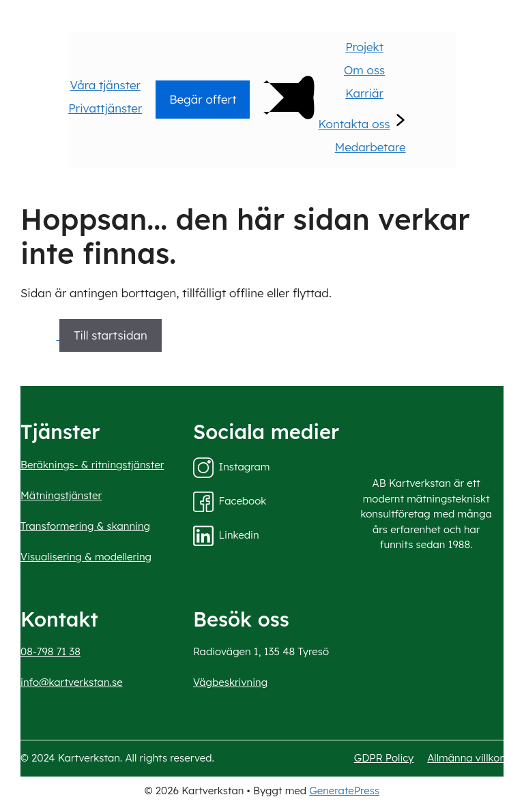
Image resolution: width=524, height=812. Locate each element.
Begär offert (203, 99)
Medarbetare (370, 147)
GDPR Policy (384, 758)
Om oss (364, 70)
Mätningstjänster (61, 495)
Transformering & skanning (85, 526)
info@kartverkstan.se (72, 682)
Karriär (364, 93)
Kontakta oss (354, 124)
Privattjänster (105, 108)
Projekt (364, 47)
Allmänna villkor (465, 758)
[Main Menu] (284, 127)
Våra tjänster (105, 85)
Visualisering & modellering (86, 557)
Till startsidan (111, 335)
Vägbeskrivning (230, 682)
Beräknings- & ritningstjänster (92, 465)
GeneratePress (344, 791)
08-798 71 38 (50, 651)
